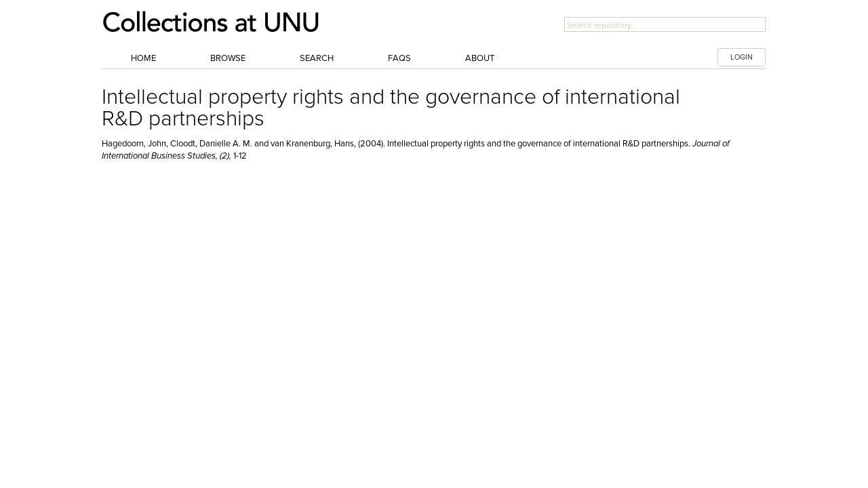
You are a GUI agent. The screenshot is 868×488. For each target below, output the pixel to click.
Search (317, 58)
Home (143, 58)
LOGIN (742, 57)
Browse (228, 58)
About (480, 58)
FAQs (399, 58)
